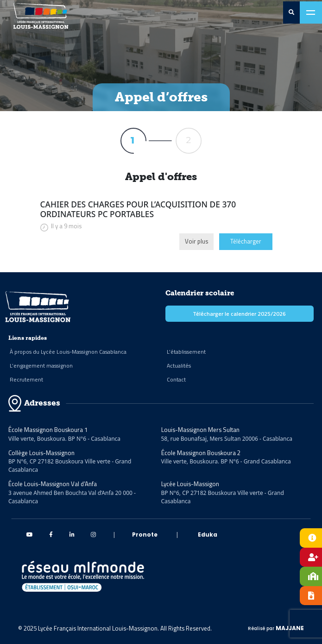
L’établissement (186, 352)
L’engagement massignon (41, 366)
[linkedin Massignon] (72, 535)
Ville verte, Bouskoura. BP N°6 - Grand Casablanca (226, 461)
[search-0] (291, 13)
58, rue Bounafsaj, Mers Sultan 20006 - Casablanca (227, 439)
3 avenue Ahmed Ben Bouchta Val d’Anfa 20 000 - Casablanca (72, 497)
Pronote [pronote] (145, 535)
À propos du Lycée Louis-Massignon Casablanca (68, 352)
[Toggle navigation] (311, 13)
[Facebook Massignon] (51, 535)
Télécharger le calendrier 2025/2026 (239, 314)
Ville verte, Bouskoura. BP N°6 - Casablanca (64, 439)
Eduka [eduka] (208, 535)
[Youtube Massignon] (30, 535)
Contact (176, 379)
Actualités (179, 366)
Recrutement (26, 379)
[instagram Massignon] (93, 535)
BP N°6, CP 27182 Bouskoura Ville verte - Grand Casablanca (70, 466)
